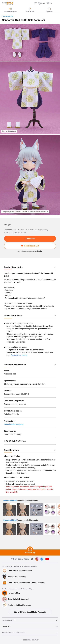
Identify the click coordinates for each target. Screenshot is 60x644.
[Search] (32, 3)
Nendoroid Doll (8, 16)
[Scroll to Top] (30, 549)
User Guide (7, 627)
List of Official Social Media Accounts (30, 612)
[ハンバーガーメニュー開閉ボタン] (56, 3)
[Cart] (35, 3)
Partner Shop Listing (19, 355)
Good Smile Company (14, 424)
